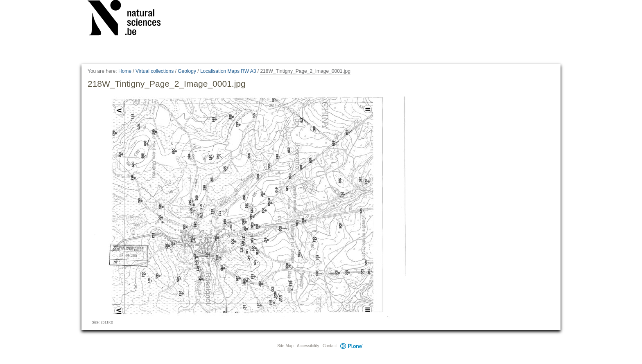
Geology (187, 71)
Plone (351, 346)
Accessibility (308, 346)
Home (125, 71)
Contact (330, 346)
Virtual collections (155, 71)
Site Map (285, 346)
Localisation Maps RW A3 (228, 71)
